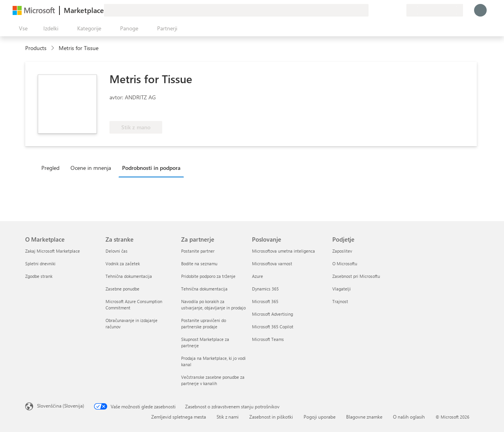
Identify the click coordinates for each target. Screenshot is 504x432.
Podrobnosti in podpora (151, 168)
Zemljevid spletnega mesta (179, 417)
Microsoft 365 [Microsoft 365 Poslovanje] (265, 301)
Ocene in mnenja (91, 168)
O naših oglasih (409, 417)
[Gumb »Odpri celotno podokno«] (22, 28)
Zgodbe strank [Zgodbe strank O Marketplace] (39, 276)
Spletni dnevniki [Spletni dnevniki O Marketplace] (40, 263)
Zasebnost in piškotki (271, 417)
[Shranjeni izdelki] (391, 10)
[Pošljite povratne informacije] (372, 10)
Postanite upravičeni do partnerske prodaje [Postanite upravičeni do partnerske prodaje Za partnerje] (204, 323)
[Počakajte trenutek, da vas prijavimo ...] (480, 10)
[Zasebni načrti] (400, 10)
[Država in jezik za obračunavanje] (435, 10)
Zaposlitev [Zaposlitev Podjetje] (342, 251)
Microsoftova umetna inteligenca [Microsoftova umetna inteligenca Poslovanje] (283, 251)
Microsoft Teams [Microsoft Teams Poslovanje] (268, 339)
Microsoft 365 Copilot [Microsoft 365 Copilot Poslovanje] (273, 327)
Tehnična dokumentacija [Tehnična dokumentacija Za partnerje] (204, 289)
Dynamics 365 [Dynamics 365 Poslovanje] (265, 289)
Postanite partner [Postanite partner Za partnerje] (198, 251)
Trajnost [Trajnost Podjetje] (340, 301)
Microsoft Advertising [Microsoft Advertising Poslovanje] (272, 314)
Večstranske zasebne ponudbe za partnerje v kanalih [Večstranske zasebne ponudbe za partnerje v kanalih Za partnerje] (213, 380)
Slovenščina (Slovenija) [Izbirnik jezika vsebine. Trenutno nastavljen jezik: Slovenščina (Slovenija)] (61, 406)
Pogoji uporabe (320, 417)
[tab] (52, 168)
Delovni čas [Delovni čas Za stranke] (117, 251)
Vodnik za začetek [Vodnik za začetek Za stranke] (123, 263)
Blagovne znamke (364, 417)
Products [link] (36, 48)
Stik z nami (228, 417)
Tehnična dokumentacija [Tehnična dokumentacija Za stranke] (129, 276)
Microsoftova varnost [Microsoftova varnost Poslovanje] (272, 263)
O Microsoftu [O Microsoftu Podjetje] (345, 263)
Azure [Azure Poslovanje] (258, 276)
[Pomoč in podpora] (381, 10)
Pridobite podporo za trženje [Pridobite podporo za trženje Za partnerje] (208, 276)
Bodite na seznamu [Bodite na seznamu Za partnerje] (199, 263)
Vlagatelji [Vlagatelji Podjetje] (342, 289)
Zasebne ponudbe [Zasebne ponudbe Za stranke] (122, 289)
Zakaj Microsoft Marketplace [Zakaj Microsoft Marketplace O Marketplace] (53, 251)
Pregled (50, 168)
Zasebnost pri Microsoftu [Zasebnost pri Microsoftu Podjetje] (356, 276)
